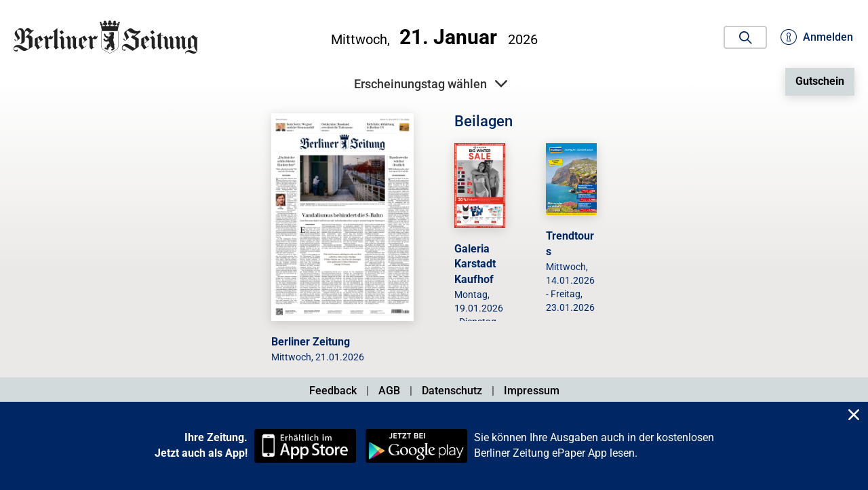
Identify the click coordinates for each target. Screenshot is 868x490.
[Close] (854, 416)
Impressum (532, 391)
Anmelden (817, 37)
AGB (389, 391)
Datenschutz (452, 391)
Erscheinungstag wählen (431, 84)
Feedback (333, 391)
